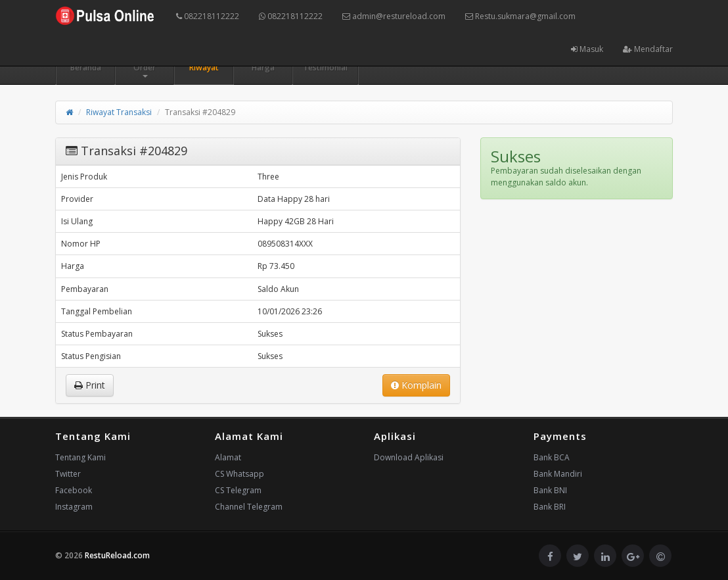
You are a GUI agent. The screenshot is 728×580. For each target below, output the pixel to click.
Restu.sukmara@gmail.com (520, 16)
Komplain (416, 385)
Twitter (68, 474)
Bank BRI (550, 507)
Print (90, 385)
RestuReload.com (117, 555)
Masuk (587, 49)
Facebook (74, 490)
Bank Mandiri (558, 474)
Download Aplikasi (409, 457)
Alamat (228, 457)
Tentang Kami (80, 457)
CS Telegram (238, 490)
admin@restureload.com (394, 16)
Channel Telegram (249, 507)
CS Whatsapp (239, 474)
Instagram (74, 507)
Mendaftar (648, 49)
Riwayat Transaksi (119, 112)
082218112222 (208, 16)
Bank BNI (550, 490)
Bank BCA (552, 457)
